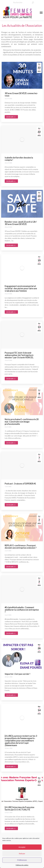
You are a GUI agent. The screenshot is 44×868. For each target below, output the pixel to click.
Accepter (22, 847)
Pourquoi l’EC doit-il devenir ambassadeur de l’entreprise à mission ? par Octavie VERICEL (19, 355)
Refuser (22, 854)
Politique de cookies (22, 865)
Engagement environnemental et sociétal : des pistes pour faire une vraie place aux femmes (21, 288)
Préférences (22, 860)
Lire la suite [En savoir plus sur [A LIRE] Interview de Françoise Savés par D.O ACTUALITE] (11, 828)
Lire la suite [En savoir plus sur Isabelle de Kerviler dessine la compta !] (11, 181)
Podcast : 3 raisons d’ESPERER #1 (20, 484)
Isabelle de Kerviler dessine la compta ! (19, 159)
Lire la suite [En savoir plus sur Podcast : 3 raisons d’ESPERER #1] (11, 505)
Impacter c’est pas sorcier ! (17, 674)
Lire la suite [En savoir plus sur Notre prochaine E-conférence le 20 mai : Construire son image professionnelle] (11, 443)
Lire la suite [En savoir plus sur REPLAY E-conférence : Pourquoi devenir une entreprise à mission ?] (11, 567)
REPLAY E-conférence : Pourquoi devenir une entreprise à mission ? (21, 547)
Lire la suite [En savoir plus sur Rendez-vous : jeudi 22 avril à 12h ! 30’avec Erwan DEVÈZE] (11, 245)
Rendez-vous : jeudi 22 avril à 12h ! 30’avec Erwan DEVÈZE (21, 223)
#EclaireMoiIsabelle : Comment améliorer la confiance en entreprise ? (22, 610)
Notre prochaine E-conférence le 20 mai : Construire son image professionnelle (22, 422)
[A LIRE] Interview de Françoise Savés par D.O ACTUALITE (19, 808)
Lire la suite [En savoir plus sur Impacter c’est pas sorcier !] (11, 695)
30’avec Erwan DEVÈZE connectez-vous (21, 94)
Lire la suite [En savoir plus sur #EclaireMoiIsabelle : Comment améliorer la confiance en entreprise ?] (11, 633)
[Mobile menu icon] (41, 13)
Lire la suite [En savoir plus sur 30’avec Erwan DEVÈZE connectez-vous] (11, 117)
